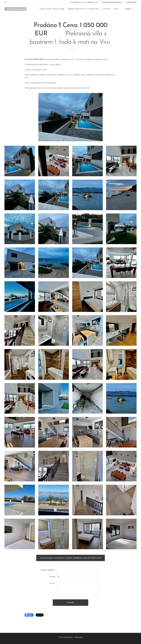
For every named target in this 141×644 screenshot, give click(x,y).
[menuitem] (43, 9)
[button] (129, 9)
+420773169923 (132, 2)
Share (29, 615)
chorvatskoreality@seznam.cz (112, 2)
